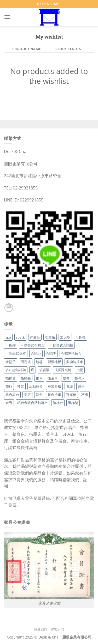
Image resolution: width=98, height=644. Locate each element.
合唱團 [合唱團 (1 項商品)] (51, 353)
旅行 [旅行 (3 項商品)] (9, 386)
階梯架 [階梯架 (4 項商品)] (73, 403)
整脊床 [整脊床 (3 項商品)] (80, 378)
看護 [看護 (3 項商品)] (70, 386)
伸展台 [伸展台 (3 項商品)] (35, 337)
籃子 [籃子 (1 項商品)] (81, 386)
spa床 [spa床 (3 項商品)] (20, 337)
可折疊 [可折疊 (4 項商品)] (80, 337)
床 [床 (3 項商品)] (33, 370)
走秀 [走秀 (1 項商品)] (9, 403)
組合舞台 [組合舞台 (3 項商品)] (12, 395)
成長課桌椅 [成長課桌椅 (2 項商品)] (63, 370)
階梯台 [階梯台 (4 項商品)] (58, 403)
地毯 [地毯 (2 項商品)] (39, 362)
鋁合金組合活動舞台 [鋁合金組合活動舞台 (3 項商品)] (33, 403)
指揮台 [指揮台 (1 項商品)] (11, 378)
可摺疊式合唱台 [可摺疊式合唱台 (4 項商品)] (33, 345)
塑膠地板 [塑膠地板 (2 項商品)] (54, 362)
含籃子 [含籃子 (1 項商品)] (11, 362)
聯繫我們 (57, 629)
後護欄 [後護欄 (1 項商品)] (44, 370)
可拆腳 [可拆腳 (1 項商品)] (11, 345)
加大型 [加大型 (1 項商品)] (65, 337)
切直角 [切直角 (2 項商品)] (50, 337)
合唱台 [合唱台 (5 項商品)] (36, 353)
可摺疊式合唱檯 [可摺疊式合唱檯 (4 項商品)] (61, 345)
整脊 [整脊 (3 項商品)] (66, 378)
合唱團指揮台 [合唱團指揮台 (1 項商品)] (71, 353)
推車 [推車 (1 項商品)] (39, 378)
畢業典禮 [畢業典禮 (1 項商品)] (54, 386)
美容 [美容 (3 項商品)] (27, 395)
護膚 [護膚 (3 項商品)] (85, 395)
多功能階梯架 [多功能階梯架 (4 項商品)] (16, 370)
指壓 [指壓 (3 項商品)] (80, 370)
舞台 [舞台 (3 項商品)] (39, 395)
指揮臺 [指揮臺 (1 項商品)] (26, 378)
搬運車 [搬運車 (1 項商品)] (53, 378)
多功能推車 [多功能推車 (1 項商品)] (75, 362)
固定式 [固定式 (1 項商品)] (26, 362)
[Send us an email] (9, 308)
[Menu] (7, 17)
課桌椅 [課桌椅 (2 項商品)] (71, 395)
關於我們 (41, 629)
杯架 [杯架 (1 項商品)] (21, 386)
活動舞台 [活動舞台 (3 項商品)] (36, 386)
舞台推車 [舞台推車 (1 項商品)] (54, 395)
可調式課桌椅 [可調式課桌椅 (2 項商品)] (16, 353)
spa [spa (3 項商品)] (8, 337)
